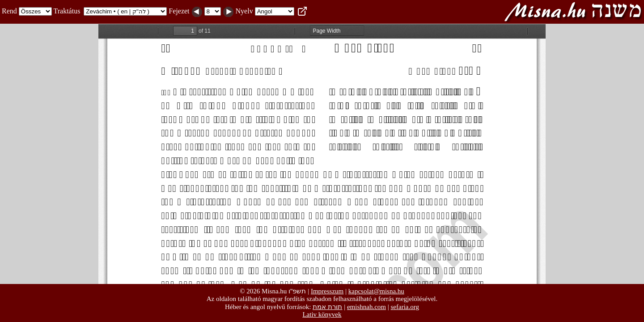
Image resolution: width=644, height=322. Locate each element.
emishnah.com (366, 307)
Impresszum (327, 291)
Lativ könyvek (322, 314)
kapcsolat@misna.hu (376, 291)
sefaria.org (405, 307)
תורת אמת (327, 307)
